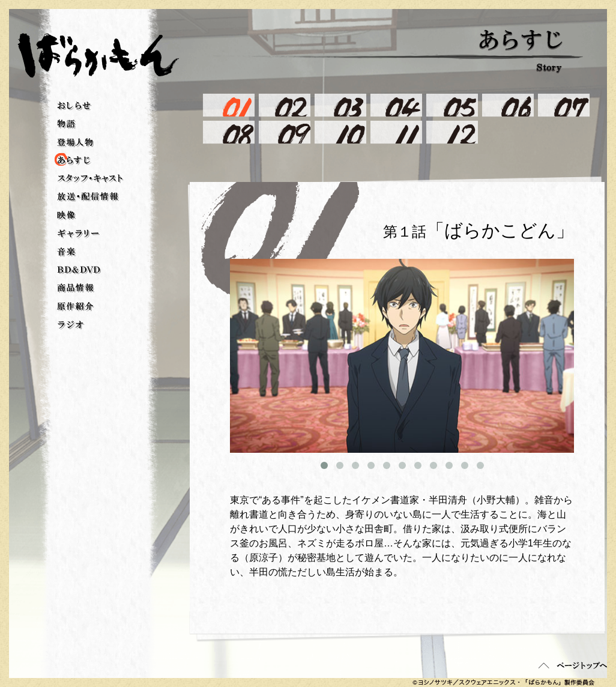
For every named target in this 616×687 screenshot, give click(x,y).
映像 (67, 216)
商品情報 (76, 288)
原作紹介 (76, 307)
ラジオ (71, 325)
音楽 (67, 252)
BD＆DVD (79, 270)
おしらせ (74, 106)
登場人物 (75, 143)
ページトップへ (573, 665)
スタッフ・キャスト (90, 179)
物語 (67, 124)
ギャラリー (78, 234)
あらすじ (63, 161)
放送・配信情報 (88, 197)
